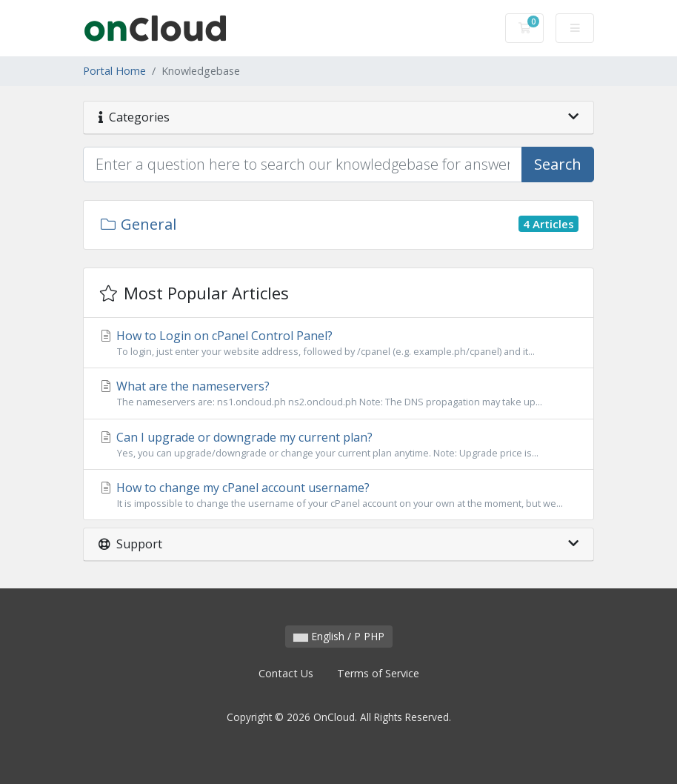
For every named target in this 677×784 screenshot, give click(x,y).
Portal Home (114, 71)
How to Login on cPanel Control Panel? (338, 343)
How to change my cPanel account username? (338, 495)
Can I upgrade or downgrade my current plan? (338, 445)
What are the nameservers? (338, 393)
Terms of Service (378, 673)
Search (558, 164)
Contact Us (286, 673)
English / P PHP (339, 636)
